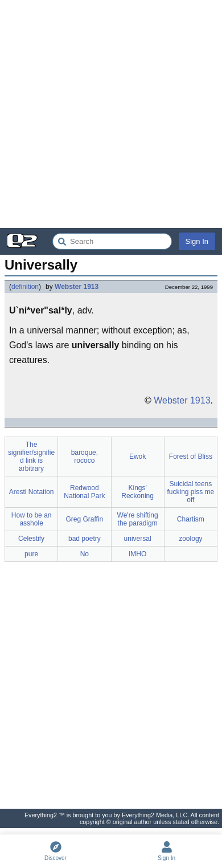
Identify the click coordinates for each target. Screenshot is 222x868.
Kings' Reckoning (137, 492)
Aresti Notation (32, 492)
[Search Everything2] (112, 241)
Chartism (191, 519)
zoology (190, 539)
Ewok (137, 457)
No (85, 554)
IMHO (137, 554)
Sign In (197, 241)
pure (31, 554)
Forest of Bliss (191, 457)
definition (25, 287)
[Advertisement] (111, 114)
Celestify (31, 539)
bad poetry (85, 539)
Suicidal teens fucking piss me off (191, 492)
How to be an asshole (32, 519)
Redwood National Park (84, 492)
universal (138, 539)
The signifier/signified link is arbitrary (31, 457)
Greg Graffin (84, 519)
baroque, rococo (85, 457)
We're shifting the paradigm (138, 519)
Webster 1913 (77, 287)
